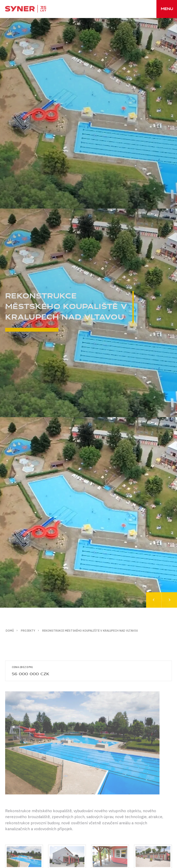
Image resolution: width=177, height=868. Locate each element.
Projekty (28, 631)
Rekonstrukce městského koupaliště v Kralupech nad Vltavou (90, 631)
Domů (10, 631)
